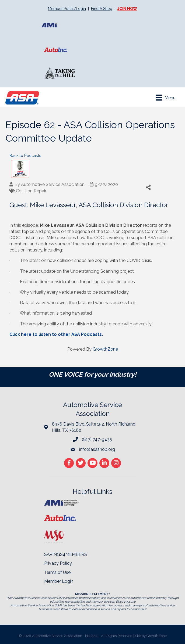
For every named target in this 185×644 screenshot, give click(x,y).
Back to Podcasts (25, 155)
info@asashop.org (97, 449)
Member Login (59, 581)
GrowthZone (105, 349)
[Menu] (166, 98)
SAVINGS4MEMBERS (66, 554)
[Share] (149, 187)
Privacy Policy (58, 563)
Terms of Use (57, 572)
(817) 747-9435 (97, 439)
